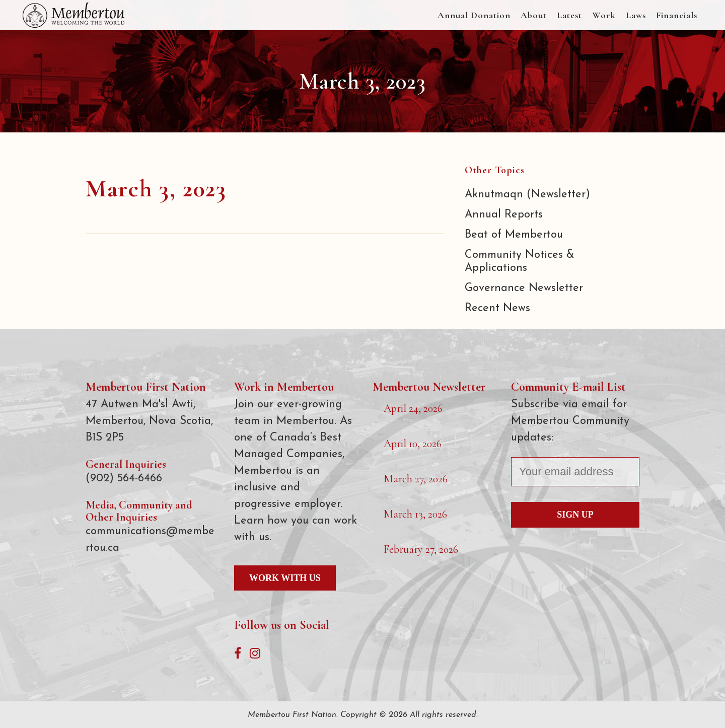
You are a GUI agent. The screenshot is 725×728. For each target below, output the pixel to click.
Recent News (497, 308)
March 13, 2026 (415, 514)
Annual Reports (504, 215)
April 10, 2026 (413, 444)
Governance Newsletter (524, 288)
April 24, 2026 (413, 408)
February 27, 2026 (421, 549)
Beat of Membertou (514, 235)
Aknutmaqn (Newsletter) (527, 195)
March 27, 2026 (416, 479)
